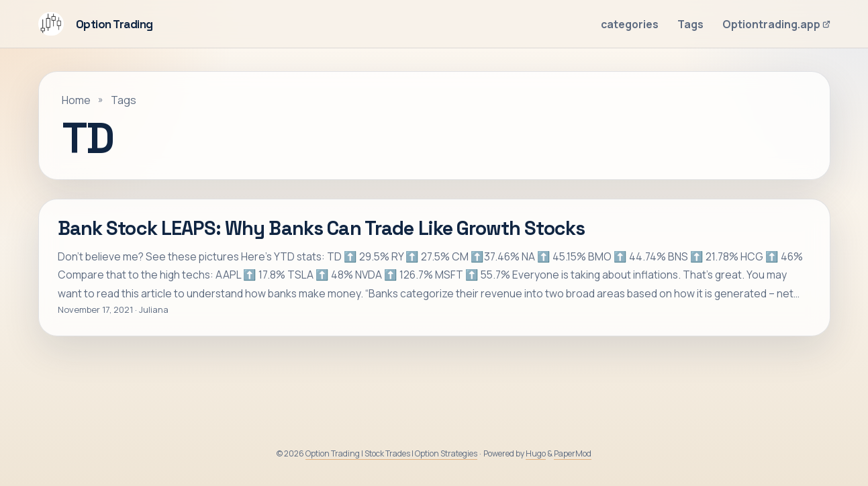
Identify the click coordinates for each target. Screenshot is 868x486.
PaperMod (573, 453)
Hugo (536, 453)
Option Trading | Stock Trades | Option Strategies (391, 453)
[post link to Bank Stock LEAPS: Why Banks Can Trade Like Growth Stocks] (434, 268)
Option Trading (96, 24)
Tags (124, 100)
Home (76, 100)
